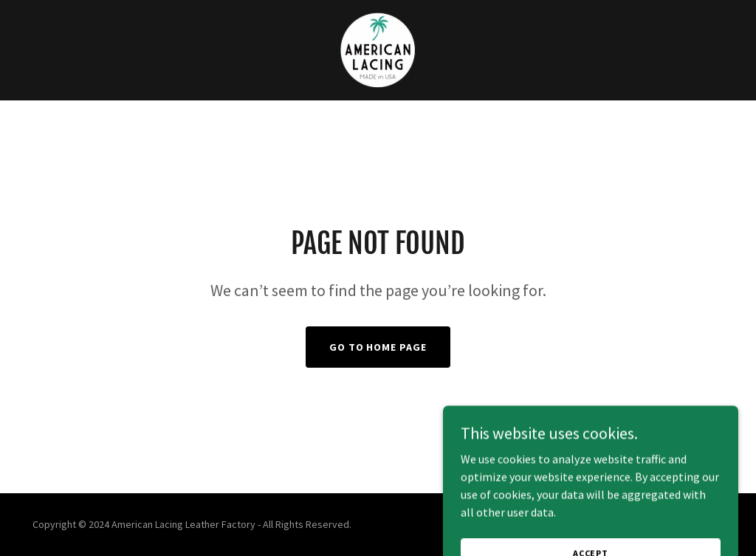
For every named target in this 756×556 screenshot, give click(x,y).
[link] (378, 49)
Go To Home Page (378, 347)
